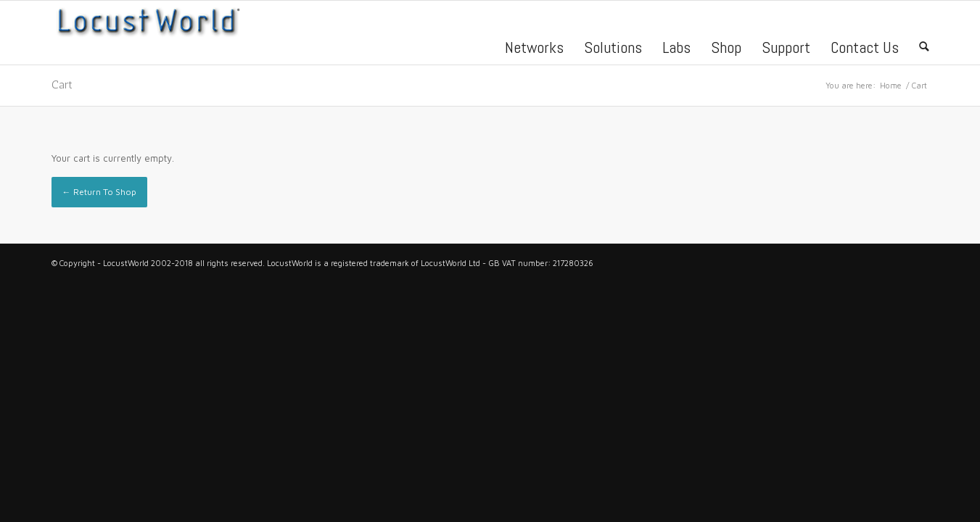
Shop (726, 49)
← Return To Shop (99, 192)
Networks (534, 49)
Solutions (613, 49)
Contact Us (865, 49)
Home (891, 85)
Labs (676, 49)
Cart (62, 84)
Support (786, 49)
